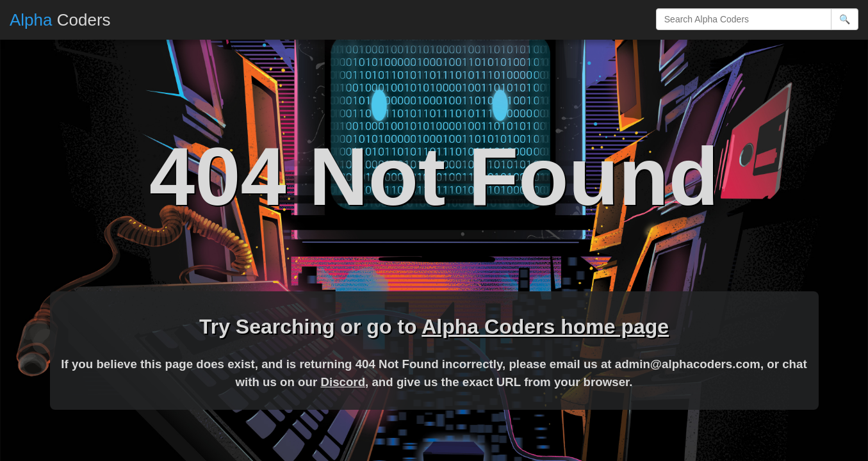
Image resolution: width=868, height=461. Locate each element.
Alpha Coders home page (545, 327)
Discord (343, 382)
